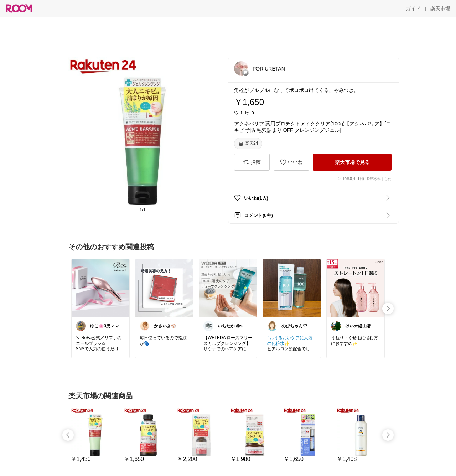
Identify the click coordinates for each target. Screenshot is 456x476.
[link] (100, 288)
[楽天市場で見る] (352, 162)
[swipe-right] (388, 309)
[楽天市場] (440, 9)
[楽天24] (248, 144)
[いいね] (291, 162)
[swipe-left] (68, 435)
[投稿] (252, 162)
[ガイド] (413, 9)
